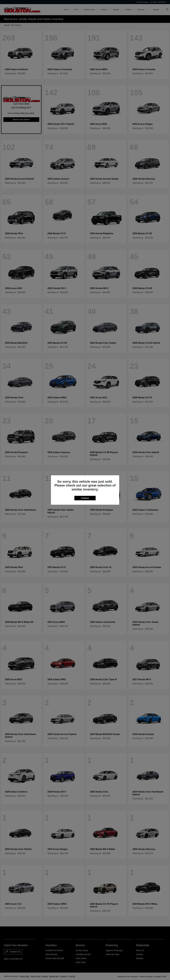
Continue (85, 498)
